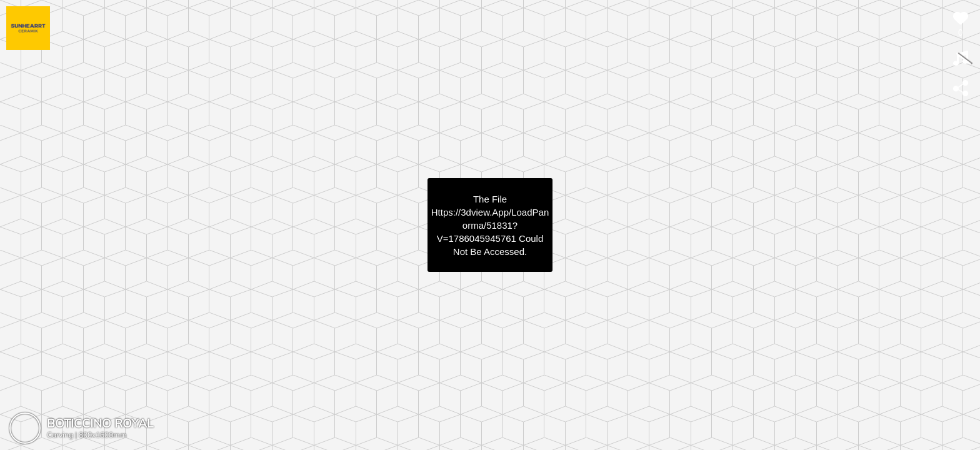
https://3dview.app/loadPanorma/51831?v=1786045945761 (490, 225)
